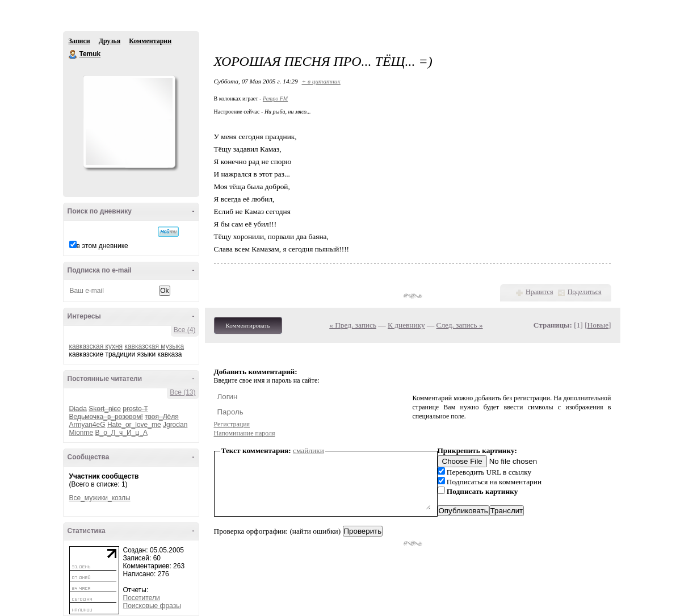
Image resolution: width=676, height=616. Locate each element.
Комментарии (150, 41)
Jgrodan (175, 425)
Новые (598, 325)
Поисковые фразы (152, 606)
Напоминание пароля (245, 433)
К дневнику (406, 325)
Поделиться (585, 292)
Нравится (539, 292)
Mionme (81, 433)
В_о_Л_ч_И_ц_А (121, 433)
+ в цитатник (321, 81)
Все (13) (182, 392)
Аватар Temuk (129, 121)
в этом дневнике (102, 246)
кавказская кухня (96, 346)
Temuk (73, 55)
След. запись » (460, 325)
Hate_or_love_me (134, 425)
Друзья (110, 41)
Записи (79, 41)
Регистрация (232, 424)
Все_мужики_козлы (100, 498)
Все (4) (185, 330)
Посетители (142, 598)
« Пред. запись (353, 325)
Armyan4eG (87, 425)
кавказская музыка (154, 346)
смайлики (308, 451)
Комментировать (248, 325)
